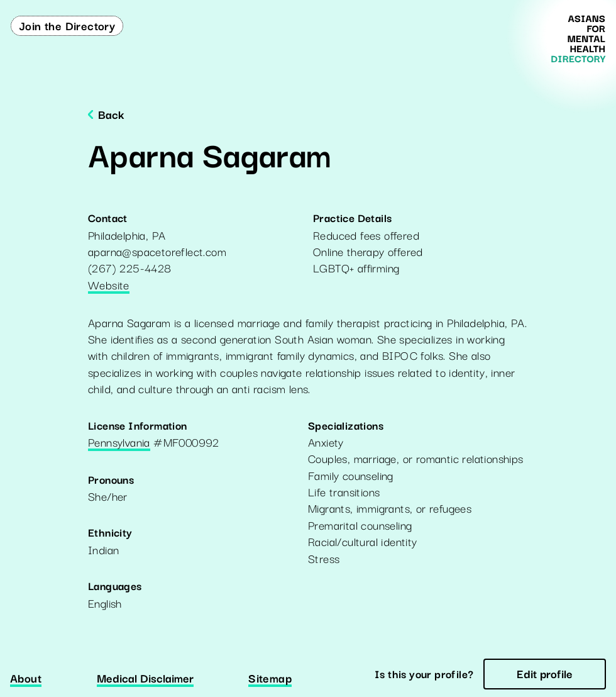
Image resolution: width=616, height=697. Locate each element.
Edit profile (545, 673)
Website (109, 286)
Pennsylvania (119, 443)
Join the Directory (67, 25)
